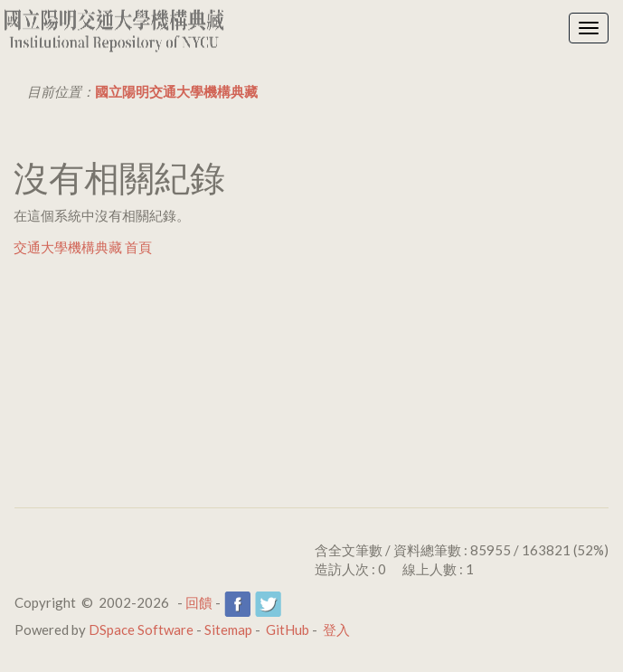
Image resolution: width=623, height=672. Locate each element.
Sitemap (228, 629)
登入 (336, 629)
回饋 (199, 602)
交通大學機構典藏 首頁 (83, 247)
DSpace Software (141, 629)
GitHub (288, 629)
